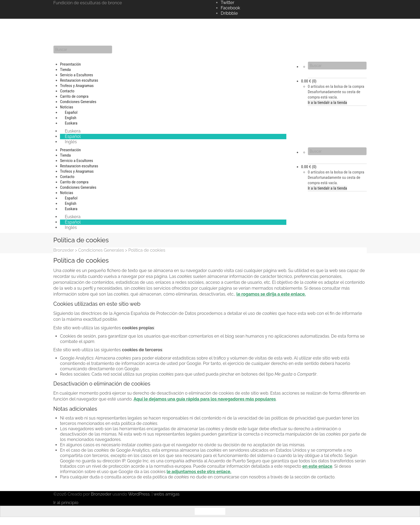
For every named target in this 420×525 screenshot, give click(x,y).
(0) (309, 81)
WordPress (139, 494)
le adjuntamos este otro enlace (198, 472)
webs (159, 494)
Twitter (228, 3)
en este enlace (317, 466)
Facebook (230, 8)
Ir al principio (66, 503)
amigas (172, 494)
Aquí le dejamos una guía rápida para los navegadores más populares (205, 399)
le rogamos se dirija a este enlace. (271, 294)
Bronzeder (102, 494)
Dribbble (229, 13)
